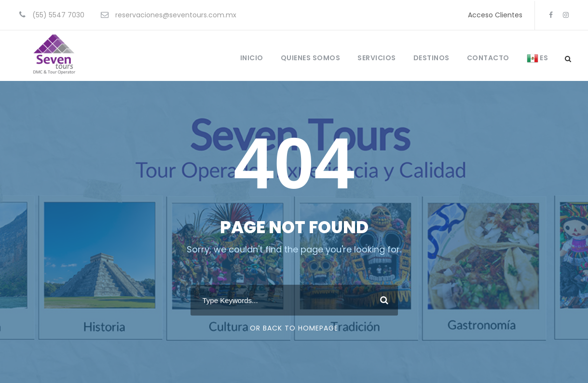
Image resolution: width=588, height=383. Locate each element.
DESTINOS (431, 58)
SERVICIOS (377, 58)
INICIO (252, 58)
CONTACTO (488, 58)
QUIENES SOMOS (311, 58)
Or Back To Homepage (294, 328)
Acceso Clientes (495, 15)
